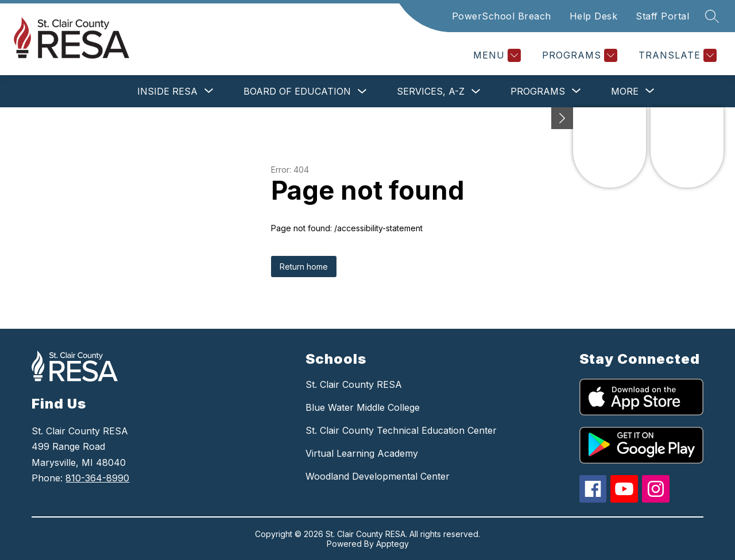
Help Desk (594, 16)
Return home (304, 267)
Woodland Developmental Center (378, 476)
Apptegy (392, 544)
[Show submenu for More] (625, 91)
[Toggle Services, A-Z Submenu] (476, 92)
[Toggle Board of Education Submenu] (362, 92)
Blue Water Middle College (363, 407)
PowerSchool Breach (502, 16)
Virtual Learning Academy (362, 453)
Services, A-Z (431, 91)
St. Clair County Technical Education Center (401, 430)
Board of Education (297, 91)
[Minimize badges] (562, 118)
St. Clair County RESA (354, 384)
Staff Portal (662, 16)
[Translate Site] (676, 55)
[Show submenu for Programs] (538, 91)
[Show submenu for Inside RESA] (167, 91)
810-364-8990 (97, 478)
